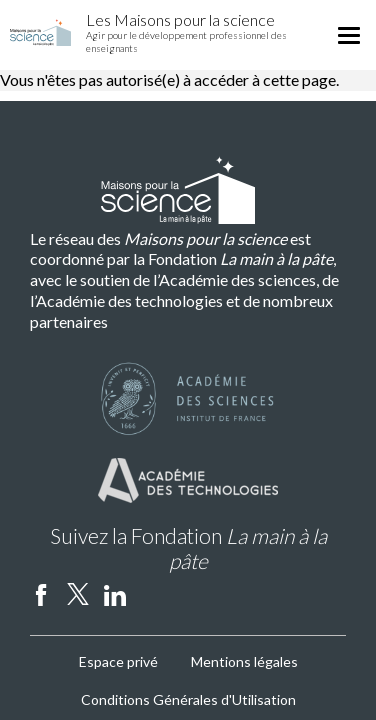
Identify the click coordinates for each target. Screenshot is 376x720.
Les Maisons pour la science (180, 19)
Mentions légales (244, 661)
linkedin (115, 594)
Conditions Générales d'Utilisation (188, 699)
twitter (78, 594)
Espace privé (118, 661)
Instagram (152, 594)
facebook (41, 594)
